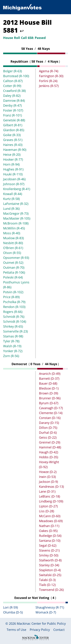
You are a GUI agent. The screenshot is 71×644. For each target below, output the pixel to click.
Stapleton (50, 570)
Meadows (51, 521)
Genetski (14, 120)
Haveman (15, 150)
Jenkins (49, 86)
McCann (50, 516)
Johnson (14, 184)
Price (11, 297)
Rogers (13, 312)
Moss (12, 233)
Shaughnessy (50, 607)
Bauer (48, 383)
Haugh (49, 452)
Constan (50, 418)
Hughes (13, 169)
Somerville (15, 331)
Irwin (47, 477)
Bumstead (16, 76)
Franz (13, 115)
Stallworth (50, 560)
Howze (48, 472)
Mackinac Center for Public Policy (41, 623)
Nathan (49, 526)
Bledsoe (49, 388)
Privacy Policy (40, 630)
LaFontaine (16, 204)
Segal (48, 545)
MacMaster (17, 218)
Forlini (48, 81)
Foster (13, 110)
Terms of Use (16, 630)
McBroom (16, 223)
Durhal (48, 432)
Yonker (13, 351)
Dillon (48, 428)
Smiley (49, 555)
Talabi (47, 580)
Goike (12, 135)
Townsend (51, 590)
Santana (50, 541)
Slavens (49, 550)
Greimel (50, 442)
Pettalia (14, 272)
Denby (12, 105)
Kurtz (11, 199)
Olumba (13, 612)
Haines (13, 145)
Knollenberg (17, 189)
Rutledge (50, 536)
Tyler (11, 341)
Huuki (13, 174)
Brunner (50, 398)
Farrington (51, 76)
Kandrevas (51, 487)
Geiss (48, 437)
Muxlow (13, 238)
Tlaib (47, 585)
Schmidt (14, 317)
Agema (49, 71)
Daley (12, 96)
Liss (47, 511)
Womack (46, 612)
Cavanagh (51, 408)
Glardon (14, 130)
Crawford (14, 91)
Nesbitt (13, 243)
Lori (10, 607)
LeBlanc (49, 496)
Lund (11, 209)
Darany (49, 423)
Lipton (48, 506)
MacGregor (16, 213)
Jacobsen (14, 179)
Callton (13, 81)
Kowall (13, 194)
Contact (59, 630)
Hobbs (49, 457)
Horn (11, 164)
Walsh (12, 346)
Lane (47, 491)
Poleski (13, 277)
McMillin (14, 228)
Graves (13, 140)
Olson (12, 253)
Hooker (13, 159)
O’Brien (13, 248)
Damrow (14, 100)
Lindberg (51, 501)
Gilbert (13, 125)
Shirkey (13, 326)
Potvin (13, 292)
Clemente (51, 413)
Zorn (11, 356)
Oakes (48, 531)
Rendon (14, 307)
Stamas (13, 336)
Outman (14, 267)
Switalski (50, 575)
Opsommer (16, 258)
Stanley (49, 565)
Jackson (48, 482)
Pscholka (14, 302)
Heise (12, 155)
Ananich (50, 374)
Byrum (49, 403)
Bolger (13, 71)
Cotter (12, 86)
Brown (49, 393)
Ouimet (13, 263)
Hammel (50, 447)
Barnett (49, 378)
